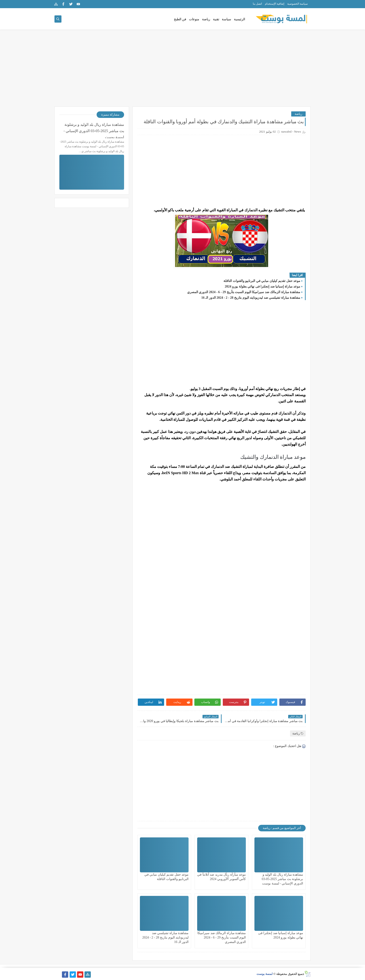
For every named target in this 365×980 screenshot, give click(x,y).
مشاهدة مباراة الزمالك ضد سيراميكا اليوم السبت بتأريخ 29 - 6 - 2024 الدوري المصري (244, 292)
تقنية (216, 19)
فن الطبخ (180, 19)
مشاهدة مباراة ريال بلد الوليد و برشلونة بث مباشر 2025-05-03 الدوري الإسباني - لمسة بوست (282, 879)
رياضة (206, 19)
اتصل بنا (257, 4)
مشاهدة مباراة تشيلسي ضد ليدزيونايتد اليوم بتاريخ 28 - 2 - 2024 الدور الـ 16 (251, 298)
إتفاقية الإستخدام (275, 4)
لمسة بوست (265, 974)
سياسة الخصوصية (297, 4)
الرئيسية (240, 19)
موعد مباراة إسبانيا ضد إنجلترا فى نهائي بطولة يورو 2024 (263, 286)
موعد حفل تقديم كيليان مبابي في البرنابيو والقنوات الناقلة (262, 281)
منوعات (194, 19)
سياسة (226, 19)
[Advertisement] (182, 70)
